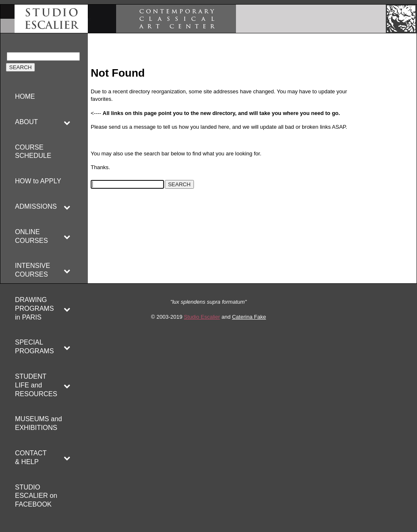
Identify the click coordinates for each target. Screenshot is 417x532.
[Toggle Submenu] (67, 122)
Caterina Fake (249, 317)
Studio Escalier (202, 317)
